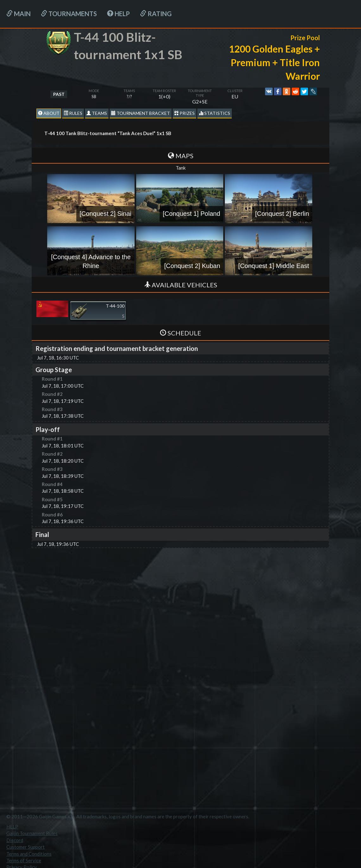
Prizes (184, 113)
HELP (118, 14)
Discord (15, 840)
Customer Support (25, 847)
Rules (73, 113)
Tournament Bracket (141, 113)
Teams (97, 113)
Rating (156, 14)
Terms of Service (24, 860)
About (49, 113)
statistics (215, 113)
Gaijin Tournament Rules (32, 833)
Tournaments (69, 14)
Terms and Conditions (29, 854)
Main (19, 14)
